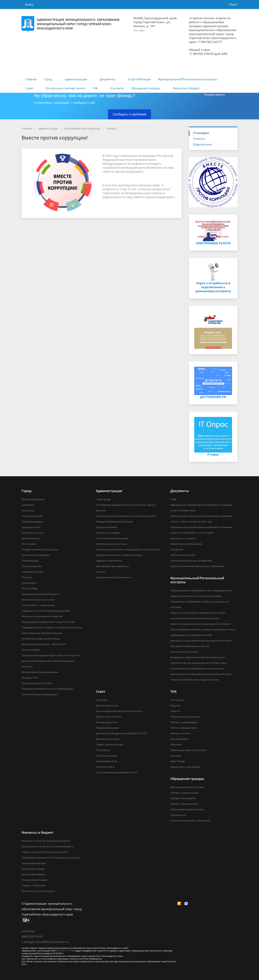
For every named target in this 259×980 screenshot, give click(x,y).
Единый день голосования (185, 767)
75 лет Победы (30, 588)
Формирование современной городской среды (48, 622)
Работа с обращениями (184, 728)
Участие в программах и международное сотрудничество (128, 549)
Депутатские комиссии (109, 717)
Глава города (103, 499)
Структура (102, 700)
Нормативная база (106, 761)
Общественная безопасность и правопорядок (47, 689)
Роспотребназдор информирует (40, 694)
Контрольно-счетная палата (66, 88)
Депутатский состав (107, 705)
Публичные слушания (183, 555)
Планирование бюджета (35, 880)
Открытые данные (32, 566)
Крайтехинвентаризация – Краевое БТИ (44, 644)
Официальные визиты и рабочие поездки (119, 555)
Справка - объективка (34, 885)
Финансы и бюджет (186, 88)
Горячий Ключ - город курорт (38, 605)
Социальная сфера (32, 516)
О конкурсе (201, 133)
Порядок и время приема (185, 793)
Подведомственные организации (114, 522)
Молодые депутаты (107, 722)
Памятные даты (30, 561)
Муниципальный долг (34, 863)
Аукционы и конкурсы (183, 538)
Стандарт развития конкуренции (40, 549)
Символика (28, 505)
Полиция (27, 577)
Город (48, 79)
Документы (107, 79)
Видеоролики (203, 144)
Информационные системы (111, 544)
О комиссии (177, 700)
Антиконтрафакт (31, 650)
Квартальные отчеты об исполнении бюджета (47, 846)
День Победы (178, 761)
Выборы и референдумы (184, 722)
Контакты (117, 88)
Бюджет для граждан (33, 869)
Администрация (76, 79)
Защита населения (106, 527)
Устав (173, 499)
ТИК (95, 88)
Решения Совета (105, 767)
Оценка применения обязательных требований (197, 566)
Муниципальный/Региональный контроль (188, 79)
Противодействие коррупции (82, 128)
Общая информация (33, 499)
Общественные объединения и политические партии (126, 516)
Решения (175, 705)
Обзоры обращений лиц (184, 804)
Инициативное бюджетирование (40, 672)
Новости (175, 711)
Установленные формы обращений (190, 821)
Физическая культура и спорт (38, 600)
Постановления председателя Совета (116, 772)
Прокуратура (29, 583)
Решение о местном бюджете (38, 891)
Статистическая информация (112, 538)
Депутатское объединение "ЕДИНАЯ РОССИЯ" (122, 733)
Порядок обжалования (183, 798)
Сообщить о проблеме (129, 114)
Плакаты (199, 139)
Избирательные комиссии (185, 717)
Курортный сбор (31, 527)
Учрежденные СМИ (32, 572)
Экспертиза (177, 549)
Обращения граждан (146, 88)
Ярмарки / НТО (30, 678)
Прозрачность (178, 815)
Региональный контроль (184, 652)
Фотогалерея (29, 544)
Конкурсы (176, 756)
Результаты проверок (108, 533)
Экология (27, 666)
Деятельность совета (108, 739)
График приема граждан (110, 744)
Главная (31, 79)
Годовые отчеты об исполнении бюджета (45, 852)
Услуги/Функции (139, 79)
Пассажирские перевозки (36, 555)
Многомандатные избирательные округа (119, 711)
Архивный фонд (30, 538)
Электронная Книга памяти (37, 683)
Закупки (101, 572)
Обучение (176, 744)
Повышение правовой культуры (189, 750)
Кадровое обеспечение (109, 561)
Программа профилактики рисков (190, 646)
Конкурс (112, 128)
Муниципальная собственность (114, 577)
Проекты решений (106, 756)
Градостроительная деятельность (41, 594)
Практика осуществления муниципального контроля (200, 624)
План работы (103, 750)
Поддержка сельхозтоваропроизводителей (46, 611)
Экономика (28, 510)
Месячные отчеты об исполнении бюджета (46, 841)
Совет (29, 88)
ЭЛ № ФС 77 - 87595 (65, 951)
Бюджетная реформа (33, 874)
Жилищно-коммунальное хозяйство (42, 616)
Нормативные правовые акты (187, 809)
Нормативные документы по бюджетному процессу (51, 858)
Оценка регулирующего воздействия (191, 561)
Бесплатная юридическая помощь (41, 639)
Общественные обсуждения (186, 544)
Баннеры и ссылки (181, 733)
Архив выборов (179, 739)
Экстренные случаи (32, 533)
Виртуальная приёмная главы (187, 787)
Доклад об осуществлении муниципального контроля (201, 641)
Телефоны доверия (32, 522)
